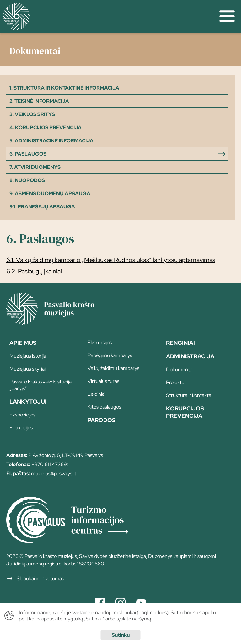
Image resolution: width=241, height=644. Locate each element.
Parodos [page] (102, 420)
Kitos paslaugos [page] (104, 407)
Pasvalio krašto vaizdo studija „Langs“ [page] (40, 385)
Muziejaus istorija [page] (28, 356)
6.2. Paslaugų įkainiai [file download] (34, 271)
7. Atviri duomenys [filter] (35, 167)
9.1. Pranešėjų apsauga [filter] (42, 207)
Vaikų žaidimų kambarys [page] (113, 368)
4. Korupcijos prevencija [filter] (46, 127)
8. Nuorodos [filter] (27, 180)
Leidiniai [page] (96, 394)
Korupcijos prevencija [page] (185, 412)
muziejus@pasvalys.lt (54, 473)
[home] (107, 17)
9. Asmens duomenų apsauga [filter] (50, 193)
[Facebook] (100, 603)
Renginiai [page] (180, 343)
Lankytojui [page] (28, 402)
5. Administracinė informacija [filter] (51, 141)
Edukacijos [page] (21, 428)
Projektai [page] (176, 382)
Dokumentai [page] (180, 369)
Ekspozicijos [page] (22, 415)
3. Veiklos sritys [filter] (32, 114)
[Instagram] (120, 603)
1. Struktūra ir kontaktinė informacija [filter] (64, 88)
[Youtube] (141, 603)
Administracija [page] (190, 356)
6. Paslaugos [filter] (28, 154)
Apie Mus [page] (23, 343)
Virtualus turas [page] (103, 381)
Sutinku (121, 635)
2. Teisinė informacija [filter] (39, 101)
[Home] (60, 322)
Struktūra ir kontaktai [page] (189, 395)
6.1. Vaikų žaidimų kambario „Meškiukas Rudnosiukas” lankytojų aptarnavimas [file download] (111, 260)
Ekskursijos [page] (100, 342)
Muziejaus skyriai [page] (27, 369)
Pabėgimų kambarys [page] (110, 355)
